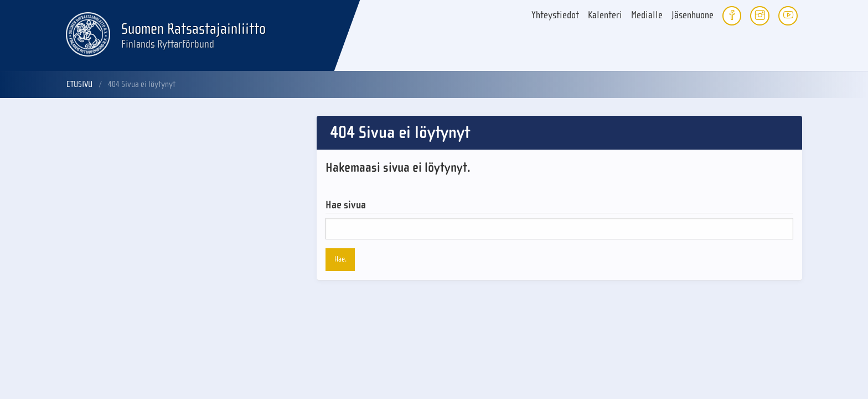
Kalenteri (605, 15)
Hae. (340, 259)
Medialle (647, 15)
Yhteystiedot (555, 15)
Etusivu (79, 84)
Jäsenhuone (693, 15)
